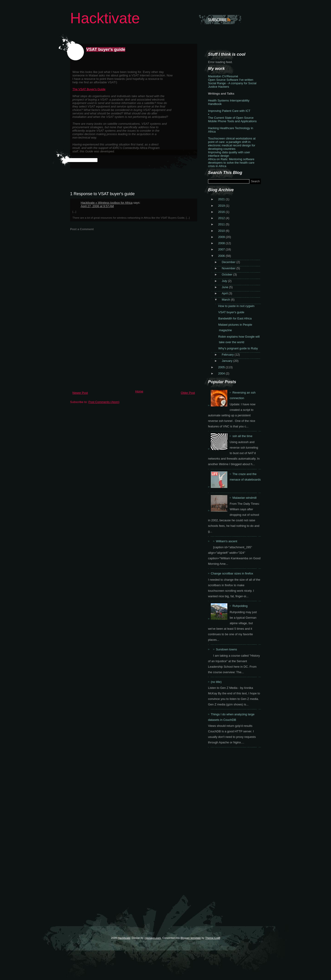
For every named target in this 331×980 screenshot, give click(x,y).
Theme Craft (213, 938)
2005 (222, 367)
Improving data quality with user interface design (229, 154)
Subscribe (220, 20)
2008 (222, 243)
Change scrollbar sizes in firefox (232, 573)
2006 (222, 256)
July (225, 281)
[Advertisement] (105, 356)
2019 (222, 206)
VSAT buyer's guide (106, 49)
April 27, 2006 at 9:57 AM (97, 206)
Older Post (188, 393)
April (225, 293)
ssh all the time (242, 436)
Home (139, 391)
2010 (222, 231)
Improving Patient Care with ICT (229, 111)
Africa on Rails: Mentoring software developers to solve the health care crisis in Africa (231, 163)
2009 (222, 237)
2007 (222, 249)
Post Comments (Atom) (104, 402)
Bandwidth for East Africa (235, 318)
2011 (222, 224)
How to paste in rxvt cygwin (236, 306)
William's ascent (227, 541)
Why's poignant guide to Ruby (238, 348)
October (228, 274)
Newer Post (80, 393)
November (229, 268)
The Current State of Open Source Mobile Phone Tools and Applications (232, 119)
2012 (222, 218)
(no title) (216, 682)
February (228, 355)
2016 (222, 212)
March (226, 300)
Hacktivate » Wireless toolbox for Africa (107, 203)
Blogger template (191, 938)
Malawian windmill (244, 498)
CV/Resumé (230, 76)
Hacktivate (105, 18)
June (225, 287)
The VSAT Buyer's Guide (89, 89)
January (228, 361)
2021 (222, 199)
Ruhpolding (240, 606)
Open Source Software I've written (231, 80)
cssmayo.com (153, 938)
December (229, 262)
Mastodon (215, 76)
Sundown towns (226, 649)
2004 (222, 373)
